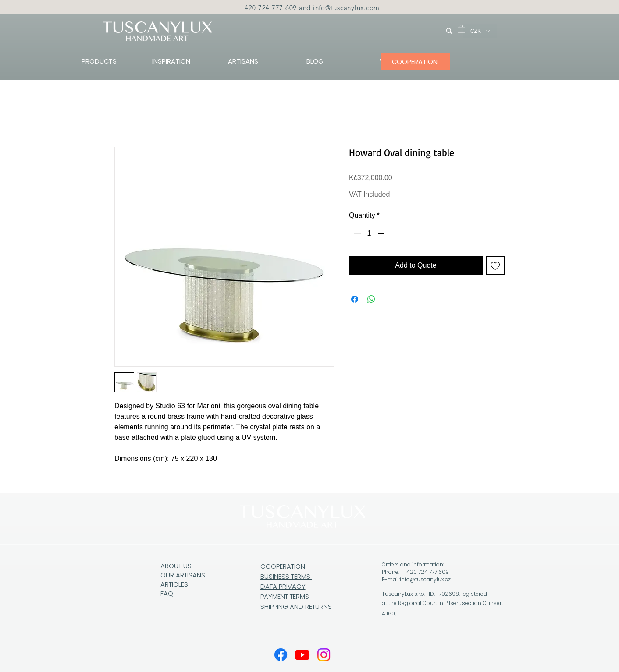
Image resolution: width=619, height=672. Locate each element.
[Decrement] (356, 233)
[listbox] (480, 31)
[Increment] (382, 233)
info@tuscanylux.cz (426, 579)
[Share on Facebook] (355, 299)
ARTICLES (174, 584)
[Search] (449, 31)
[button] (461, 28)
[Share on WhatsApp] (371, 299)
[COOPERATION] (416, 61)
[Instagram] (324, 655)
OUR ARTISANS (183, 575)
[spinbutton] (369, 233)
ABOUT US (176, 566)
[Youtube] (302, 655)
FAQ (167, 593)
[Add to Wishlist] (495, 265)
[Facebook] (281, 655)
